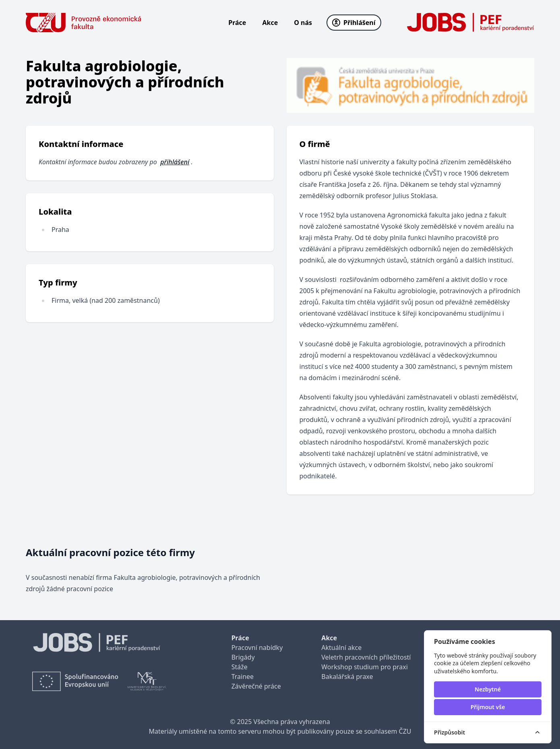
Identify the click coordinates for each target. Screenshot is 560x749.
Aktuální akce (341, 648)
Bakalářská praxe (347, 677)
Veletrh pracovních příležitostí (366, 657)
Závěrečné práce (256, 686)
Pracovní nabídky (257, 648)
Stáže (240, 667)
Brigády (243, 657)
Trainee (243, 677)
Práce (237, 23)
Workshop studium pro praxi (365, 667)
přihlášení (175, 162)
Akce (270, 23)
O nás (303, 23)
